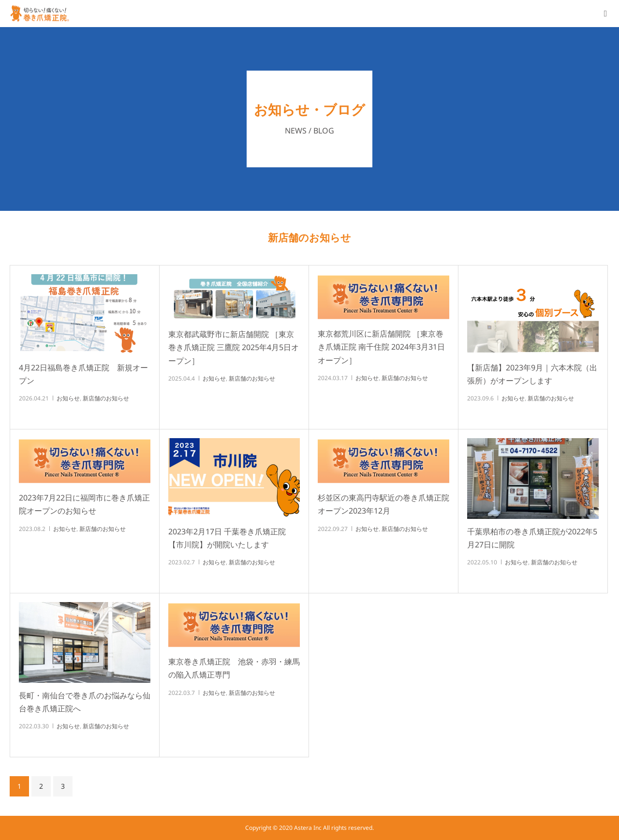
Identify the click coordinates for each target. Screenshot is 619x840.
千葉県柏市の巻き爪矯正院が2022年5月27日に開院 (532, 538)
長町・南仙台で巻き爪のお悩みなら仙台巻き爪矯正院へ (85, 702)
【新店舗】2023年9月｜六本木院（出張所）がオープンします (532, 374)
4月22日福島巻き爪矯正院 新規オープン (83, 374)
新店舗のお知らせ (106, 398)
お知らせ (68, 398)
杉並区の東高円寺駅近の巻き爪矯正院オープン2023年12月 (383, 504)
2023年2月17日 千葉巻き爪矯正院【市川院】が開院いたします (227, 538)
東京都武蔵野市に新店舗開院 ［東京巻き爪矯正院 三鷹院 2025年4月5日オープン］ (234, 347)
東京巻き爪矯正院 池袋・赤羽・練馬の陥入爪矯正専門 (234, 668)
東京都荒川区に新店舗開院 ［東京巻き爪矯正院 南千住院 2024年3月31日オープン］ (381, 347)
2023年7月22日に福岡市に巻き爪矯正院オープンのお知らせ (84, 504)
